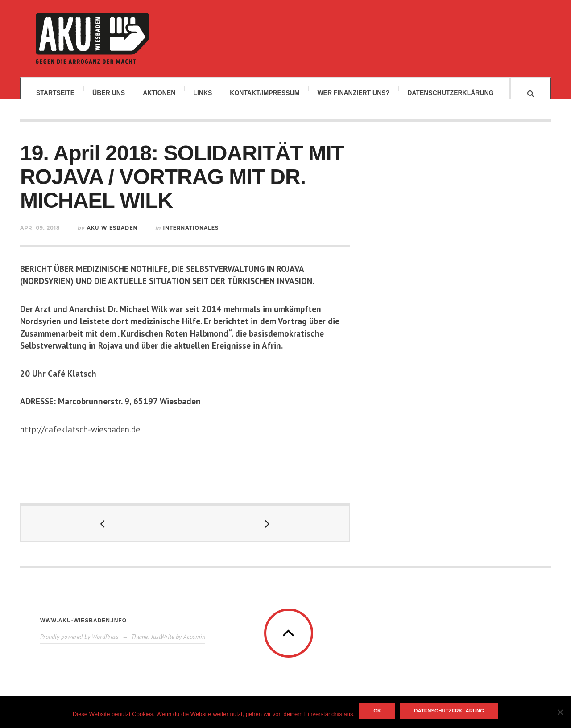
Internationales (191, 236)
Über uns (109, 93)
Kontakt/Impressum (265, 93)
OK (377, 711)
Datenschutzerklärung (450, 93)
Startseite (55, 93)
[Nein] (560, 712)
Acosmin (194, 645)
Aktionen (159, 93)
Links (203, 93)
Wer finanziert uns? (353, 93)
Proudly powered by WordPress (79, 645)
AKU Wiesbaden (112, 236)
